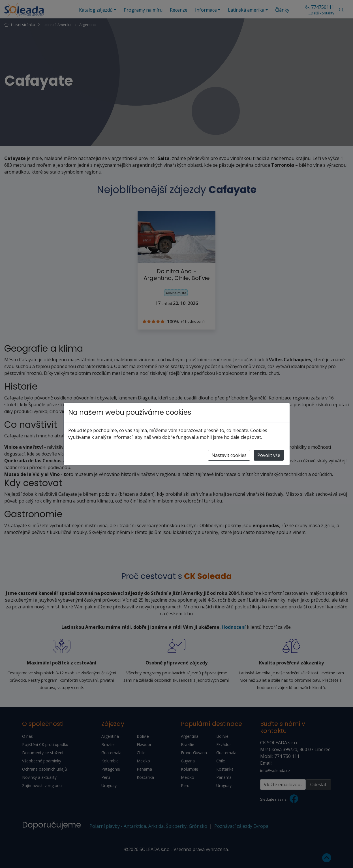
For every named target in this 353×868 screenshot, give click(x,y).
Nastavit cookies (229, 455)
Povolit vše (269, 455)
